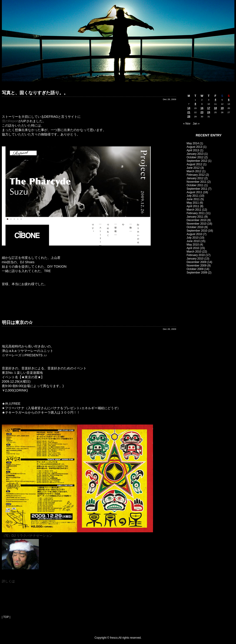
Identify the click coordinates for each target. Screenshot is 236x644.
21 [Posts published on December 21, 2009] (189, 112)
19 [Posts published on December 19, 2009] (222, 108)
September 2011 (197, 189)
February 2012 (196, 175)
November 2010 (197, 224)
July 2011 (193, 196)
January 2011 (195, 217)
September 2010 (197, 231)
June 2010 (193, 241)
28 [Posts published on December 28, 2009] (189, 116)
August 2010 (194, 234)
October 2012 (195, 157)
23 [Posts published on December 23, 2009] (202, 112)
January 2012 (195, 178)
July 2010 (193, 238)
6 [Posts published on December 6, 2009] (229, 100)
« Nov (187, 124)
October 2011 (195, 185)
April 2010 (193, 248)
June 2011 (193, 199)
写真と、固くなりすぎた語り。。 (35, 93)
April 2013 (193, 150)
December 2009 (197, 262)
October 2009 (195, 269)
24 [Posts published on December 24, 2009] (209, 112)
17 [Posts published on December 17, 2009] (209, 108)
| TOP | (6, 617)
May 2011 (193, 203)
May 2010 (193, 245)
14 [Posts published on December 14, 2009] (189, 108)
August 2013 (194, 147)
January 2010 (195, 259)
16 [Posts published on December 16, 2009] (202, 108)
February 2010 (196, 255)
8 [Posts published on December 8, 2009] (195, 104)
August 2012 (194, 164)
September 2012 (197, 161)
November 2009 (197, 266)
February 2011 (196, 213)
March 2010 (194, 252)
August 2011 (194, 192)
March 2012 (194, 171)
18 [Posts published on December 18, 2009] (215, 108)
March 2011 (194, 210)
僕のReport (10, 121)
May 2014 (193, 143)
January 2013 (195, 154)
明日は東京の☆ (17, 322)
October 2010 (195, 227)
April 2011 (193, 206)
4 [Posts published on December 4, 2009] (215, 100)
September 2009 (197, 273)
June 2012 (193, 168)
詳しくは (8, 581)
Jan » (196, 124)
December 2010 (197, 220)
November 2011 (197, 182)
